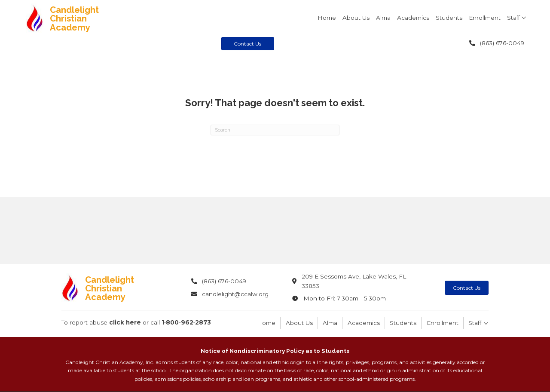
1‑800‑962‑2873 (186, 322)
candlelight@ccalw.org (235, 294)
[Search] (275, 130)
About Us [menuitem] (299, 323)
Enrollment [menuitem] (443, 323)
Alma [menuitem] (330, 323)
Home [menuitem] (266, 323)
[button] (524, 18)
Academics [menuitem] (364, 323)
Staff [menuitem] (475, 323)
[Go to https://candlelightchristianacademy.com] (89, 18)
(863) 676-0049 (502, 43)
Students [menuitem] (403, 323)
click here (125, 322)
